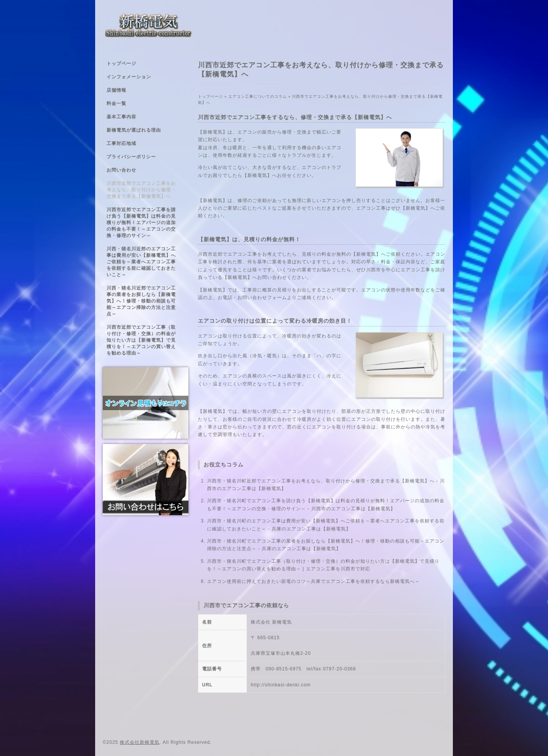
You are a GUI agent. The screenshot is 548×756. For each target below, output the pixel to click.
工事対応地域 (121, 143)
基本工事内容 (121, 117)
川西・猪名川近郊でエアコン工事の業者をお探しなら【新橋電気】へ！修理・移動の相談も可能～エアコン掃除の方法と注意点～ (141, 301)
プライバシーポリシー (131, 157)
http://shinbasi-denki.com (281, 685)
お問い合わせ (121, 170)
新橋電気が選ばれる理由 (134, 130)
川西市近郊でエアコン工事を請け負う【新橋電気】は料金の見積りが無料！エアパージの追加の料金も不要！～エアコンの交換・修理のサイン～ (141, 223)
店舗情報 (116, 90)
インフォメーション (129, 77)
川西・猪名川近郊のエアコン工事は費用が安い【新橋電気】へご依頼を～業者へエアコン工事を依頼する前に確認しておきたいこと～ (141, 262)
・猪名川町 (234, 501)
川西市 (214, 501)
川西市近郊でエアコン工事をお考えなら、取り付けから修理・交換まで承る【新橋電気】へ (141, 190)
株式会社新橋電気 (140, 742)
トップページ (121, 64)
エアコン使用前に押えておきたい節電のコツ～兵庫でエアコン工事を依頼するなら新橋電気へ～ (313, 581)
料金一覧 (116, 103)
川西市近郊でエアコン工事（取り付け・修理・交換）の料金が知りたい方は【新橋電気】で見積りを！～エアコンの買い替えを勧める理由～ (141, 340)
